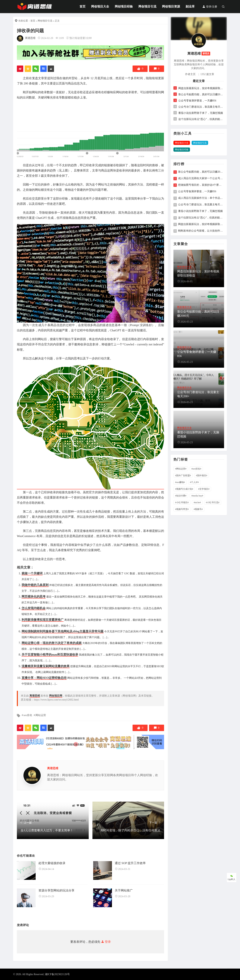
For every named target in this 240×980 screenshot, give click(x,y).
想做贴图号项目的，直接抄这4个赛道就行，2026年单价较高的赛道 (201, 185)
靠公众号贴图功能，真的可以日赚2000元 (201, 94)
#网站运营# (181, 469)
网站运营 (41, 715)
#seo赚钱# (180, 482)
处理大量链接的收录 (52, 863)
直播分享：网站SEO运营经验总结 (44, 678)
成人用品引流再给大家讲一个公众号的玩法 (201, 178)
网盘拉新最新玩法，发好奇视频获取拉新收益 (201, 88)
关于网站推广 (124, 890)
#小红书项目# (182, 502)
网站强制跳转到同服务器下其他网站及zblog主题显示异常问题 (62, 631)
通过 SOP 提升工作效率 (130, 863)
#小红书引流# (213, 502)
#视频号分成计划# (184, 489)
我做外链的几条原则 (35, 585)
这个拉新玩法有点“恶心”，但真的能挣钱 (201, 119)
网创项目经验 (124, 6)
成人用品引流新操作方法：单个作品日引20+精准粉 (201, 198)
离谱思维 (30, 38)
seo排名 (28, 715)
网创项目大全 (100, 6)
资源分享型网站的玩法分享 (56, 890)
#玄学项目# (204, 489)
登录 (106, 942)
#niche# (197, 502)
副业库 (190, 6)
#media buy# (197, 496)
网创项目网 (56, 696)
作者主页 (190, 74)
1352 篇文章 (207, 74)
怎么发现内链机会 (34, 608)
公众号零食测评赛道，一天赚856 (197, 101)
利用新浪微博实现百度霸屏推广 (43, 620)
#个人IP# (194, 482)
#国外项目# (202, 475)
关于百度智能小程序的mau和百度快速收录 (50, 655)
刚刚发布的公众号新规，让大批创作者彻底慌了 (201, 231)
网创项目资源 (171, 6)
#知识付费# (181, 496)
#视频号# (198, 509)
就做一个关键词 (32, 573)
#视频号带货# (182, 509)
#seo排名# (196, 469)
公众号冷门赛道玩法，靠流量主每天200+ (201, 107)
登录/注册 (210, 7)
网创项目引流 (147, 6)
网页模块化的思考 (34, 597)
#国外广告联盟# (183, 475)
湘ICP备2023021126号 (57, 974)
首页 (82, 6)
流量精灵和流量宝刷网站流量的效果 (46, 666)
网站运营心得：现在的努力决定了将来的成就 (52, 643)
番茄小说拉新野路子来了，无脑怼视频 (201, 113)
